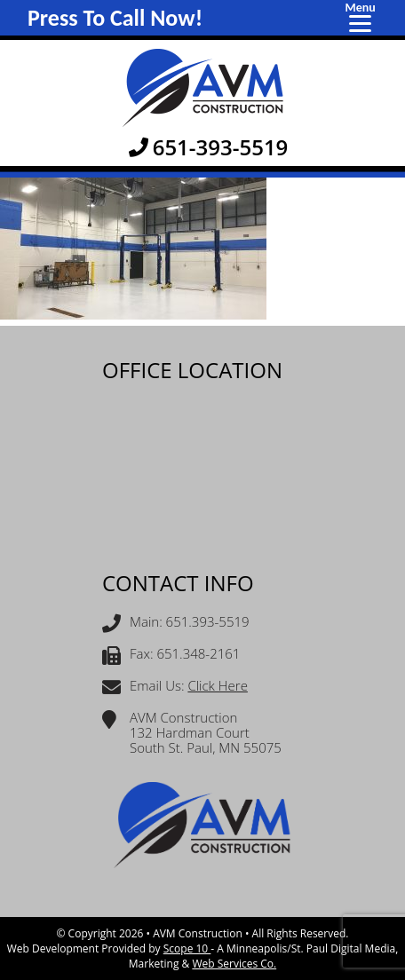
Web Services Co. (234, 964)
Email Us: (175, 688)
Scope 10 (187, 948)
